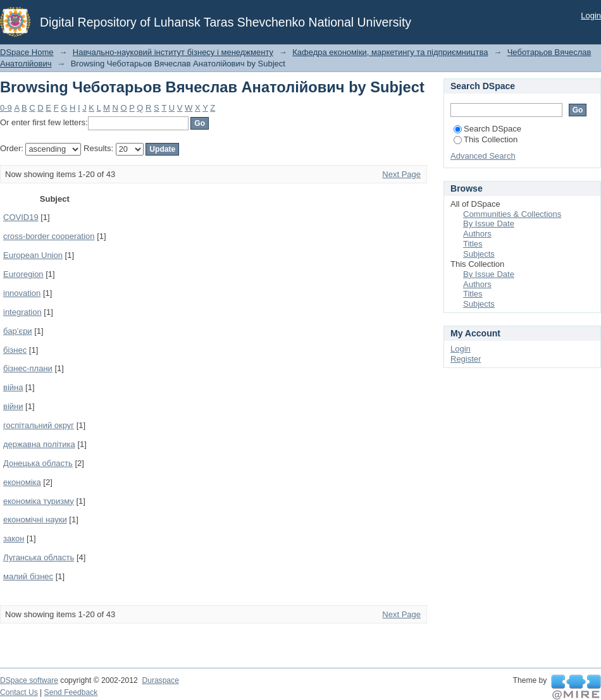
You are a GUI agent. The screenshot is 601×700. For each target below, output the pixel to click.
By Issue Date (489, 224)
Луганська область (39, 557)
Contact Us (19, 692)
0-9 (6, 108)
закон (14, 538)
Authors (477, 234)
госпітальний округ (39, 425)
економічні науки (35, 519)
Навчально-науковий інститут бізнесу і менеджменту (173, 52)
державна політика (39, 444)
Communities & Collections (512, 214)
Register (466, 359)
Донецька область (38, 463)
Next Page (401, 174)
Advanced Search (483, 156)
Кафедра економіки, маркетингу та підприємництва (390, 52)
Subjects (479, 254)
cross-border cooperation (49, 236)
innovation (22, 293)
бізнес (15, 350)
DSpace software (29, 680)
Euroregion (23, 274)
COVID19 (21, 217)
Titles (473, 244)
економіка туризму (39, 501)
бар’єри (18, 331)
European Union (33, 255)
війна (13, 387)
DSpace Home (27, 52)
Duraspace (160, 680)
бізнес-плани (28, 368)
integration (22, 312)
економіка (22, 482)
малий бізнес (28, 576)
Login (591, 15)
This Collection (486, 139)
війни (13, 406)
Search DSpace (487, 129)
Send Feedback (71, 692)
